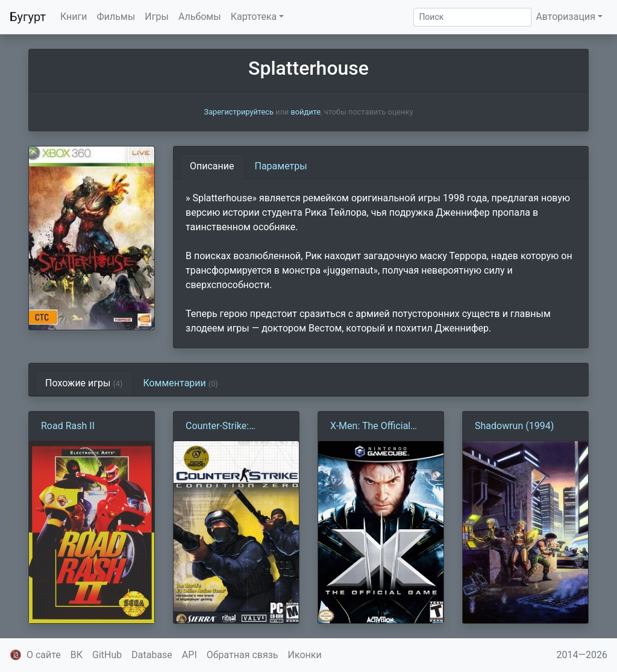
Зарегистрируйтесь (239, 112)
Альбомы (200, 17)
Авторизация (565, 17)
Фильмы (116, 17)
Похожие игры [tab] (84, 383)
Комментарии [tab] (180, 383)
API (189, 655)
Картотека (254, 17)
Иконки (305, 655)
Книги (74, 17)
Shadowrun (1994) (514, 426)
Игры (157, 17)
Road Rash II (68, 426)
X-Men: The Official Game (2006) (370, 427)
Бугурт (28, 17)
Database (152, 655)
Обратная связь (243, 655)
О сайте (44, 655)
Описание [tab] (212, 166)
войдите (305, 112)
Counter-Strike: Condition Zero (217, 427)
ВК (77, 655)
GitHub (107, 655)
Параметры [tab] (281, 166)
